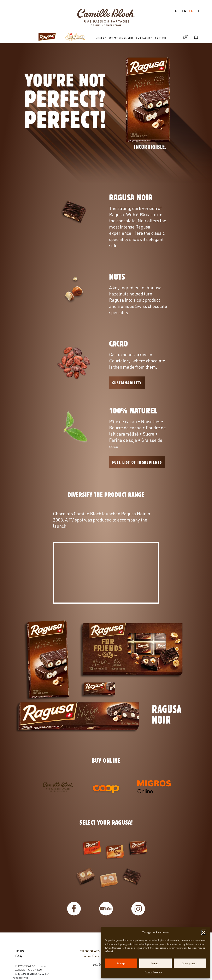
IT (198, 11)
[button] (204, 932)
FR (184, 11)
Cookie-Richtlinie (153, 973)
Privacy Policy (25, 966)
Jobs (20, 951)
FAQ (19, 956)
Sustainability (127, 383)
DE (177, 11)
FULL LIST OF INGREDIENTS (137, 462)
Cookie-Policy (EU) (28, 970)
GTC (43, 966)
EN (191, 11)
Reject (155, 963)
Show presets (190, 963)
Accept (121, 963)
